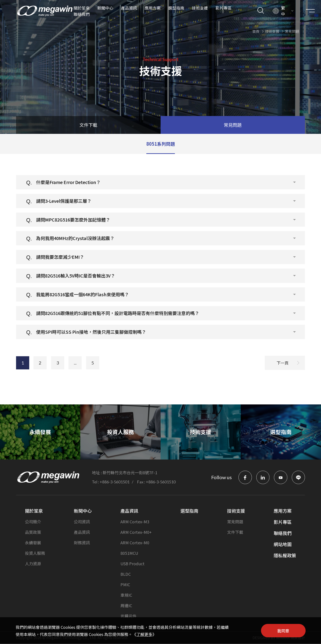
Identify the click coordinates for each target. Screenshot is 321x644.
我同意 (283, 631)
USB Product (133, 564)
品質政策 (33, 532)
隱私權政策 (285, 556)
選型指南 (176, 8)
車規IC (126, 595)
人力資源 (33, 564)
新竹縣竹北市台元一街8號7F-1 (130, 473)
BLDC (126, 574)
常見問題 (235, 522)
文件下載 (235, 532)
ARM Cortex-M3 (135, 522)
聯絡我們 (81, 14)
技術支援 (200, 8)
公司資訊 (82, 522)
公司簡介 (33, 522)
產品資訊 (129, 8)
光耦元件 (128, 616)
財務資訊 (82, 543)
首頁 (256, 31)
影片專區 (223, 8)
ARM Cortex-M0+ (136, 532)
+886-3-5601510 (161, 482)
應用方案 (152, 8)
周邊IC (126, 606)
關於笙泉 (81, 8)
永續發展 (33, 543)
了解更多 (144, 634)
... (76, 366)
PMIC (125, 585)
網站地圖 (283, 545)
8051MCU (129, 553)
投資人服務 (35, 553)
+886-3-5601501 (115, 482)
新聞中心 (105, 8)
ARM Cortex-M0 (135, 543)
